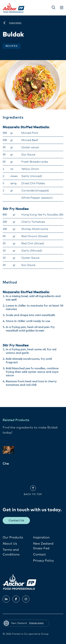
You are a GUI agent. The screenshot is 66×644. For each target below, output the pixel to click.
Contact (39, 555)
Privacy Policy (43, 561)
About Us (10, 544)
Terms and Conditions (11, 552)
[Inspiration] (15, 23)
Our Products (13, 538)
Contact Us (16, 521)
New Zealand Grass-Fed (43, 546)
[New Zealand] (4, 23)
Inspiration (41, 538)
